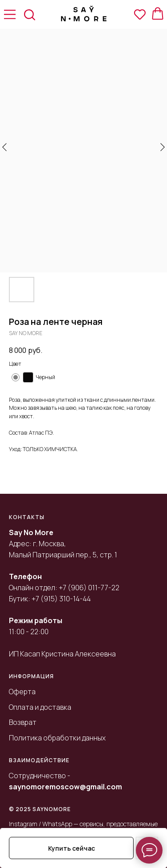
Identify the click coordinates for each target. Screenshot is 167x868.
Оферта (22, 692)
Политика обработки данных (57, 738)
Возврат (23, 722)
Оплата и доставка (40, 707)
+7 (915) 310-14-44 (61, 599)
